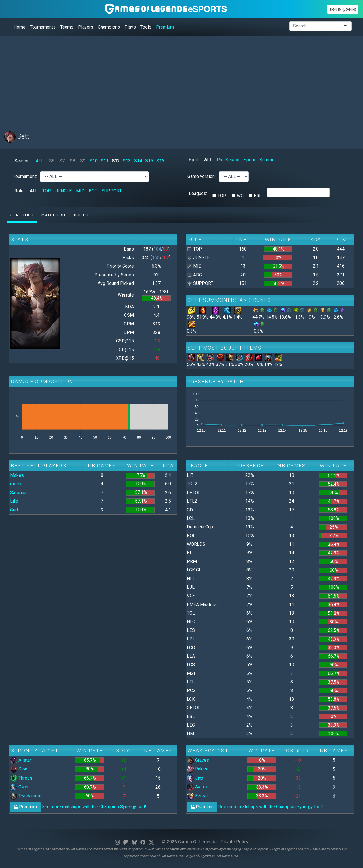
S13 (127, 161)
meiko (16, 484)
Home (20, 27)
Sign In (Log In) (343, 9)
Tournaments (43, 27)
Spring (250, 160)
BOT (93, 191)
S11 (105, 161)
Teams (67, 27)
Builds (81, 215)
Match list (54, 215)
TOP (47, 191)
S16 (160, 161)
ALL (40, 161)
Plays (130, 27)
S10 (94, 161)
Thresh (21, 778)
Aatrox (197, 787)
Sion (19, 769)
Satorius (18, 493)
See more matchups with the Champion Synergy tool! (78, 807)
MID (80, 191)
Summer (268, 160)
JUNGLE (64, 191)
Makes (17, 475)
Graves (198, 760)
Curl (14, 510)
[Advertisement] (174, 80)
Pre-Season (229, 160)
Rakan (197, 769)
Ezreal (197, 796)
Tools (146, 27)
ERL (258, 196)
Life (14, 501)
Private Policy (235, 842)
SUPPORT (112, 191)
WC (240, 196)
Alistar (21, 760)
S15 (149, 161)
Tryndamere (26, 796)
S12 (116, 161)
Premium (165, 27)
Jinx (195, 778)
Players (86, 27)
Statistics (22, 215)
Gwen (20, 787)
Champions (109, 27)
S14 (138, 161)
